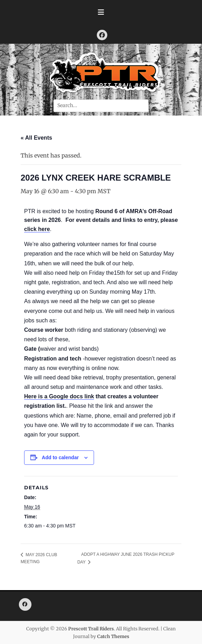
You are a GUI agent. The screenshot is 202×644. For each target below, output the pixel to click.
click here (37, 229)
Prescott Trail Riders (91, 629)
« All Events (36, 138)
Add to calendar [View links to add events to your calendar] (60, 457)
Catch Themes (113, 636)
